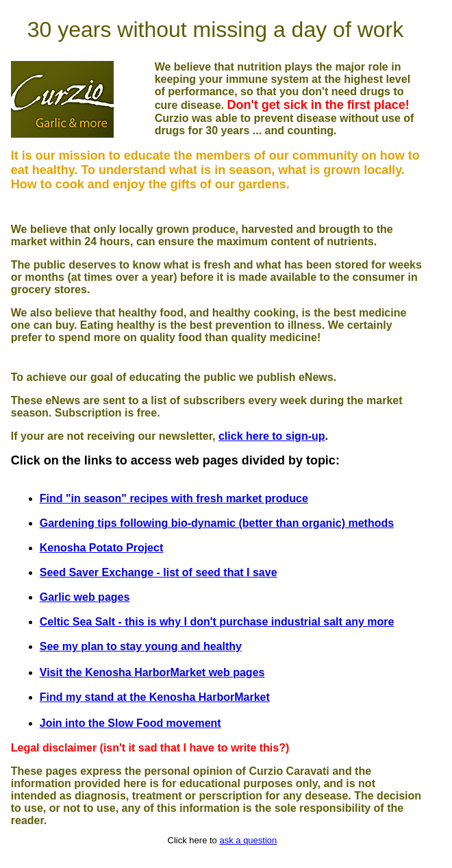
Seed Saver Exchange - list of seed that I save (159, 572)
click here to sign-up (272, 436)
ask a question (248, 840)
